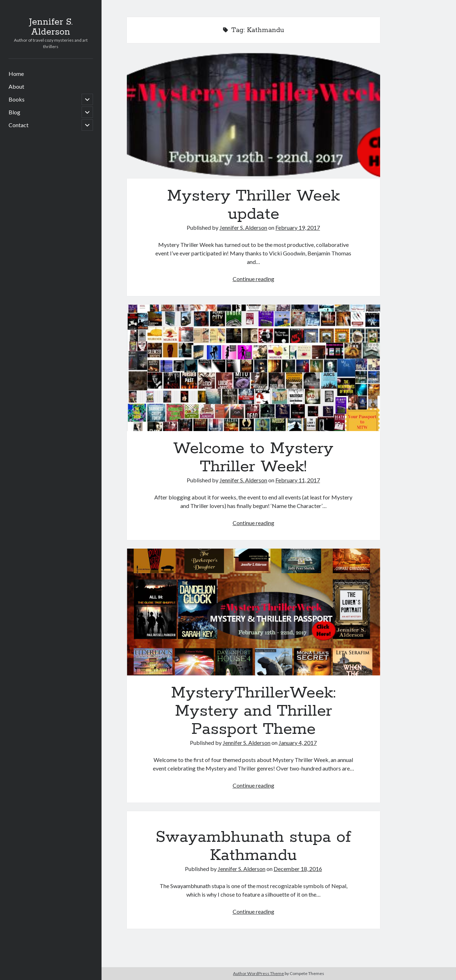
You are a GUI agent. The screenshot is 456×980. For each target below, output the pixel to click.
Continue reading (253, 279)
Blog (14, 112)
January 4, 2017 (298, 743)
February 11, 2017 (298, 480)
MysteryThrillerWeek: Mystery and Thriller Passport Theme (253, 612)
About (16, 86)
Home (16, 74)
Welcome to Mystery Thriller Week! (253, 368)
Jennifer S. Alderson (51, 27)
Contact (19, 125)
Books (17, 99)
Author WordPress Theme (258, 973)
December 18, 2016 (298, 869)
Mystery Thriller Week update (253, 115)
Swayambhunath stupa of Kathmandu (253, 846)
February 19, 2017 (298, 227)
